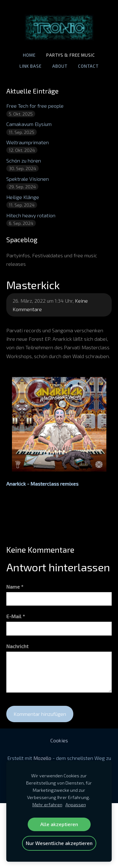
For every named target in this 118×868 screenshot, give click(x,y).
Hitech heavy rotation (31, 215)
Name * (15, 587)
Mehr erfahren (47, 805)
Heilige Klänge (23, 197)
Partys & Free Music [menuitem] (71, 55)
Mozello (42, 758)
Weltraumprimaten (28, 142)
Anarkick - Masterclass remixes (42, 484)
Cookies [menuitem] (59, 740)
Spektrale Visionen (28, 179)
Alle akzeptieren (59, 824)
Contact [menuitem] (88, 66)
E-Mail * (16, 616)
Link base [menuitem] (31, 66)
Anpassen (76, 805)
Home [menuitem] (29, 55)
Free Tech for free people (35, 106)
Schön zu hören (24, 160)
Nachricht (17, 646)
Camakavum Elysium (29, 124)
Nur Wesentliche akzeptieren (59, 843)
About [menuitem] (60, 66)
